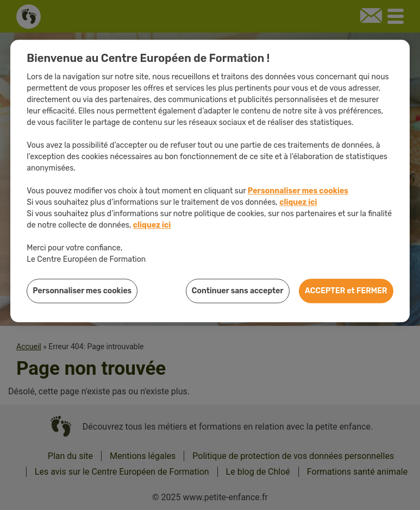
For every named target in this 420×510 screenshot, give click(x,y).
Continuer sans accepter (238, 291)
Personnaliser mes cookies (298, 191)
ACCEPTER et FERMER (346, 291)
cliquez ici (298, 202)
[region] (210, 181)
